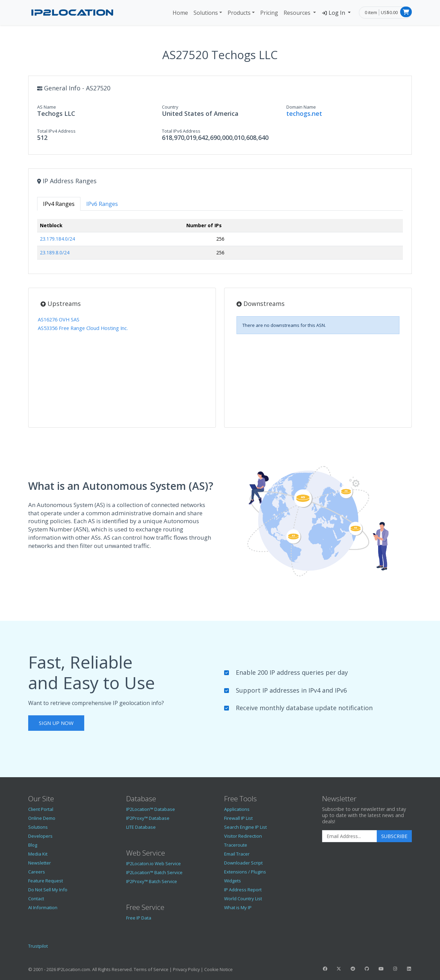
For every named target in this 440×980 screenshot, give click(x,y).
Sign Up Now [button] (56, 723)
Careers (37, 872)
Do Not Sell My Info (48, 890)
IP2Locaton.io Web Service (153, 863)
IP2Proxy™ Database (148, 818)
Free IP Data (139, 918)
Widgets (233, 881)
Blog (33, 845)
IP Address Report (243, 890)
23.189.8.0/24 (55, 252)
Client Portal (41, 809)
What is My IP (238, 907)
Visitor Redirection (243, 836)
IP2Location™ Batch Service (154, 872)
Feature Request (46, 881)
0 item (371, 12)
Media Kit (38, 854)
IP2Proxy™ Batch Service (152, 881)
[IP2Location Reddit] (353, 969)
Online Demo (42, 818)
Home (180, 13)
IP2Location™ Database (151, 809)
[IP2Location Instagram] (395, 969)
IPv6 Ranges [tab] (102, 204)
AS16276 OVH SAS (59, 320)
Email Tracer (237, 854)
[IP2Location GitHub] (367, 969)
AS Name (47, 107)
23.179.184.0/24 (57, 239)
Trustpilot (38, 946)
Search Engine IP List (245, 827)
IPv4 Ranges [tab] (59, 204)
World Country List (243, 899)
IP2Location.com (74, 969)
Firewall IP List (238, 818)
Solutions (206, 13)
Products (239, 13)
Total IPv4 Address (56, 131)
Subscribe (394, 836)
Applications (237, 809)
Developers (40, 836)
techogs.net (304, 113)
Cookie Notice (218, 969)
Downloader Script (243, 863)
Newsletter (40, 863)
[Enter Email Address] (350, 836)
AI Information (43, 907)
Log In (334, 13)
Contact (36, 899)
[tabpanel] (220, 242)
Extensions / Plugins (245, 872)
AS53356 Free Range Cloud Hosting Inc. (83, 328)
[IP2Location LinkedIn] (409, 969)
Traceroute (236, 845)
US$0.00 (389, 12)
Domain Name (301, 107)
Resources (298, 13)
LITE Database (141, 827)
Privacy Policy (186, 969)
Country (170, 107)
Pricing (269, 13)
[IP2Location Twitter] (339, 969)
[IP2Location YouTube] (381, 969)
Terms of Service (151, 969)
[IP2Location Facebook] (325, 969)
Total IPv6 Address (181, 131)
